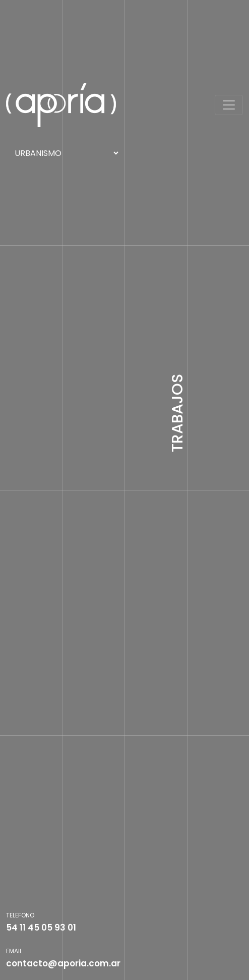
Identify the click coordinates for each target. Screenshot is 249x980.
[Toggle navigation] (229, 105)
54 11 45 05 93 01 (41, 928)
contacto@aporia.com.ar (63, 963)
